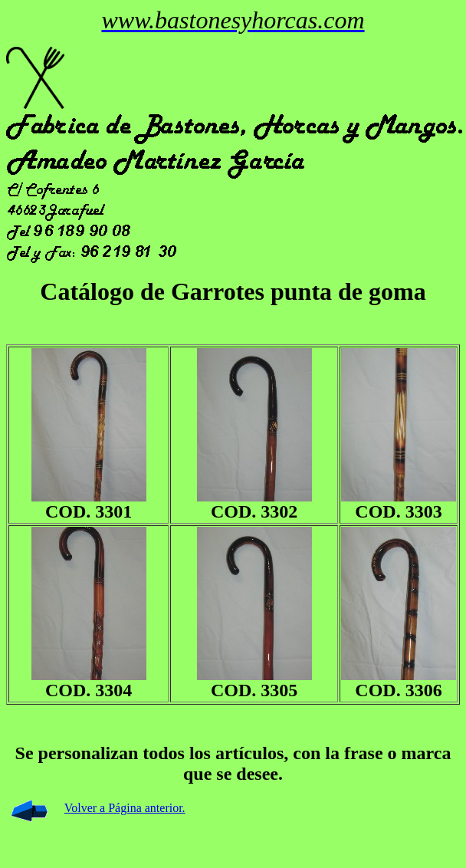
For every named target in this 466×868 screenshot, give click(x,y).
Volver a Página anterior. (125, 808)
